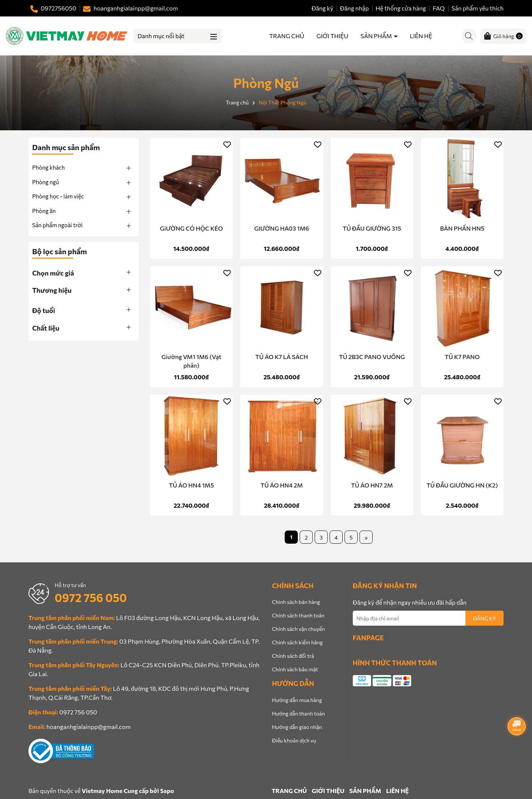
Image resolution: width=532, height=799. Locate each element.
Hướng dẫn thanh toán (299, 713)
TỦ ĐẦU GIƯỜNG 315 (372, 228)
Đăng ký (322, 8)
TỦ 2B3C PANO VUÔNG (372, 357)
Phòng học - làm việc (58, 196)
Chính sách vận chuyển (298, 629)
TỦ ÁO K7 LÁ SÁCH (282, 357)
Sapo (167, 791)
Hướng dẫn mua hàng (297, 700)
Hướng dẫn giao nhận (297, 727)
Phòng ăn (44, 211)
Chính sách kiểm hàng (297, 642)
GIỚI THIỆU (332, 36)
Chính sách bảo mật (295, 669)
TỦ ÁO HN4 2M (282, 485)
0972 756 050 (91, 597)
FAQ (439, 8)
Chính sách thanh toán (298, 615)
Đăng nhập (354, 8)
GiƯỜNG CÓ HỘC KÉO (191, 228)
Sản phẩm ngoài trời (57, 225)
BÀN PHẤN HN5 (462, 228)
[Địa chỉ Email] (428, 618)
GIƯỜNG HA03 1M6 (282, 228)
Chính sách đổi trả (293, 656)
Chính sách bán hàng (296, 602)
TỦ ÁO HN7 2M (372, 485)
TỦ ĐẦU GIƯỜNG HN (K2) (462, 485)
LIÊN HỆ (421, 36)
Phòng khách (48, 167)
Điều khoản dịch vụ (294, 740)
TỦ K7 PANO (462, 357)
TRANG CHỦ (287, 36)
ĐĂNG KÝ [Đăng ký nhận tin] (484, 618)
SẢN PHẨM (377, 36)
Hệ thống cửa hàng (401, 8)
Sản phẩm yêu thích (478, 8)
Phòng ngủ (46, 182)
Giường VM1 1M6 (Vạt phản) (192, 361)
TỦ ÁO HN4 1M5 (192, 485)
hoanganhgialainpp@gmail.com (88, 727)
